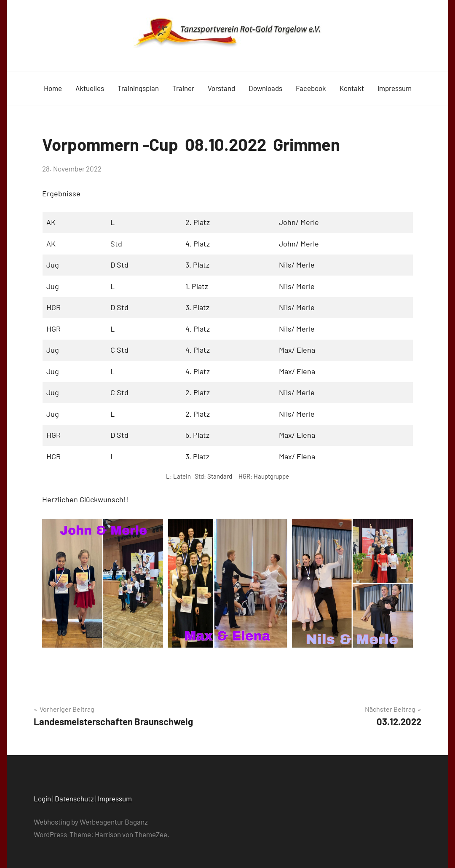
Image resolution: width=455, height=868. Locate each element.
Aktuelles (90, 88)
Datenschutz (75, 798)
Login (42, 798)
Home (53, 88)
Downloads (265, 88)
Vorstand (221, 88)
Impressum (395, 88)
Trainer (183, 88)
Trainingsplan (138, 88)
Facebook (311, 88)
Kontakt (352, 88)
